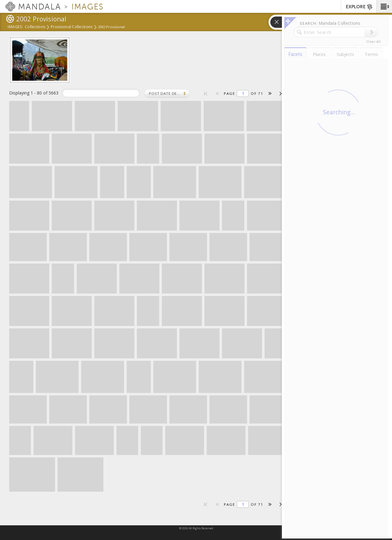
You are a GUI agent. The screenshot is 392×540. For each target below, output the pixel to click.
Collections (35, 27)
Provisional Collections (72, 27)
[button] (384, 6)
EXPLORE (359, 7)
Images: (15, 27)
